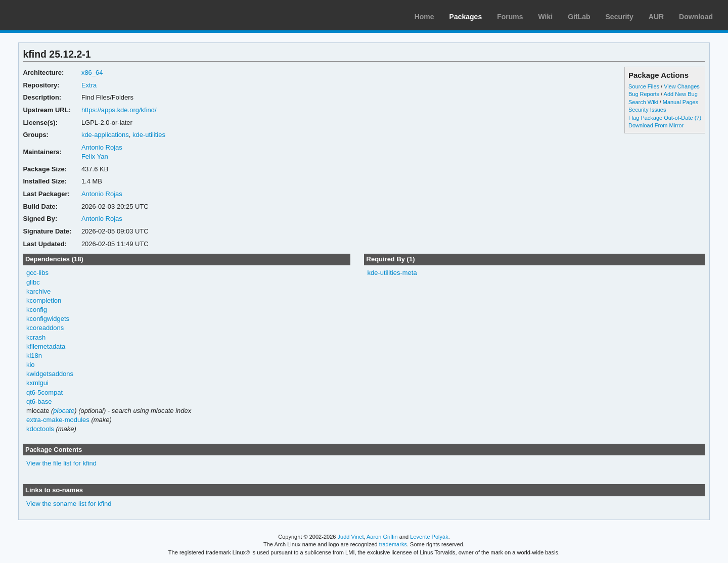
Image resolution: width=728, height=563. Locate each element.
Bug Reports (644, 94)
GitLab (579, 17)
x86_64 (92, 73)
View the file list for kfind (61, 463)
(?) (698, 118)
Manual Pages (680, 102)
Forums (510, 17)
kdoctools (40, 429)
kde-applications (105, 135)
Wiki (546, 17)
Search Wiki (643, 102)
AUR (656, 17)
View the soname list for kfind (69, 504)
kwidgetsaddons (50, 374)
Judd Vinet (351, 537)
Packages (466, 17)
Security (620, 17)
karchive (38, 291)
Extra (89, 85)
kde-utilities (149, 135)
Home (424, 17)
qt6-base (39, 402)
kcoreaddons (45, 328)
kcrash (36, 337)
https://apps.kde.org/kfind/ (119, 110)
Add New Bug (681, 94)
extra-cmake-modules (58, 420)
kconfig (37, 310)
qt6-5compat (44, 392)
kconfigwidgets (48, 319)
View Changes (682, 86)
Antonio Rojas (102, 147)
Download (696, 17)
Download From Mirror (656, 125)
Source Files (644, 86)
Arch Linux (56, 15)
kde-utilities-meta (392, 273)
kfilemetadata (46, 346)
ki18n (34, 356)
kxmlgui (37, 383)
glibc (33, 282)
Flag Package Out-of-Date (661, 118)
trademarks (393, 544)
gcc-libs (37, 273)
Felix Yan (95, 156)
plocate (64, 411)
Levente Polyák (429, 537)
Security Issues (647, 110)
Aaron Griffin (382, 537)
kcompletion (44, 300)
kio (31, 365)
